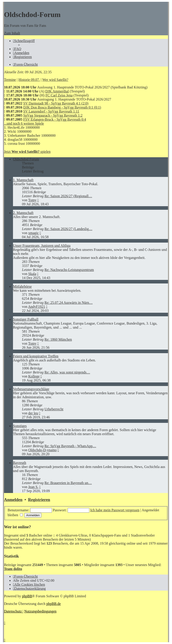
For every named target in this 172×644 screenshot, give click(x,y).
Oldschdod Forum (26, 159)
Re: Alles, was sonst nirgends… (67, 372)
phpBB (27, 596)
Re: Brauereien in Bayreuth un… (68, 483)
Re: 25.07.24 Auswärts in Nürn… (68, 303)
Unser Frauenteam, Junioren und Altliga (42, 246)
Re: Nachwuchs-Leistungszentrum (69, 270)
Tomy (32, 200)
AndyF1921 (37, 307)
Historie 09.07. (29, 80)
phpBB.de (54, 604)
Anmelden (13, 500)
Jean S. (33, 487)
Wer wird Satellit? (55, 80)
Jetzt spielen (27, 152)
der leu (33, 413)
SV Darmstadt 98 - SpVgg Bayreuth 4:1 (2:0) (56, 103)
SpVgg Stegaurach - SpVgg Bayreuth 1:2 (53, 115)
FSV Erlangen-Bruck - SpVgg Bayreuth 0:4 (55, 119)
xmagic (33, 233)
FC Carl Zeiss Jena (59, 95)
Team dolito (13, 569)
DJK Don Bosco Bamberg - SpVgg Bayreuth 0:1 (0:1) (62, 107)
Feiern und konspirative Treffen (36, 356)
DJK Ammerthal (57, 91)
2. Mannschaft (23, 213)
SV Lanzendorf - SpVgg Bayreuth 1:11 (51, 111)
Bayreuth (20, 463)
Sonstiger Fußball (26, 319)
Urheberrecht (54, 409)
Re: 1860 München (58, 339)
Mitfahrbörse (22, 286)
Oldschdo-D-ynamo (42, 450)
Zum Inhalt (12, 33)
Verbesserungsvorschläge (31, 389)
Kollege (34, 376)
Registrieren (39, 500)
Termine (10, 80)
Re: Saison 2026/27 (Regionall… (68, 196)
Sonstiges (20, 426)
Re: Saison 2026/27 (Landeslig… (68, 229)
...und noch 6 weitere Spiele (24, 123)
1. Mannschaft (23, 180)
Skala (32, 274)
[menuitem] (17, 49)
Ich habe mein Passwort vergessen (115, 510)
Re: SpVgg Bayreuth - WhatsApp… (70, 446)
